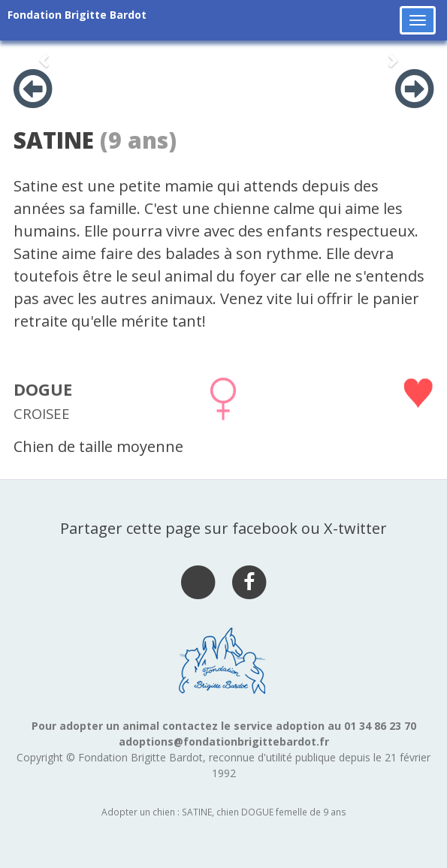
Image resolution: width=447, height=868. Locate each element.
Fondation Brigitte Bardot (77, 15)
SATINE (54, 140)
